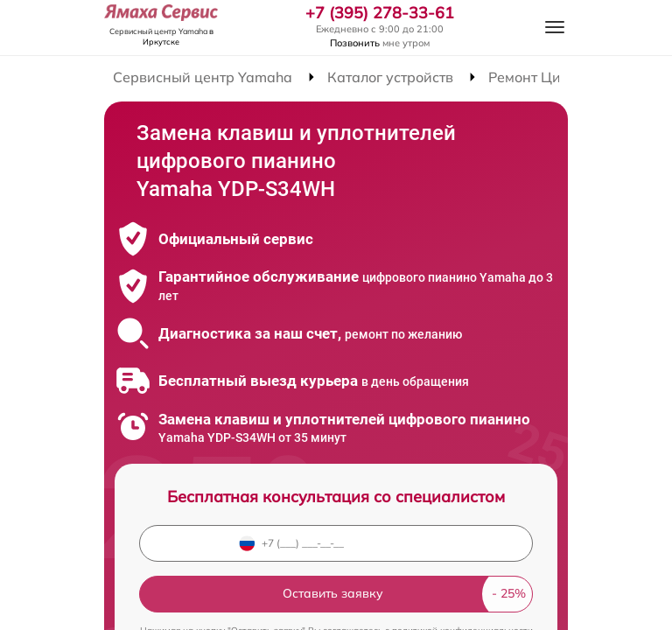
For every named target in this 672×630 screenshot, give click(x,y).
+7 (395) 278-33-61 (380, 13)
